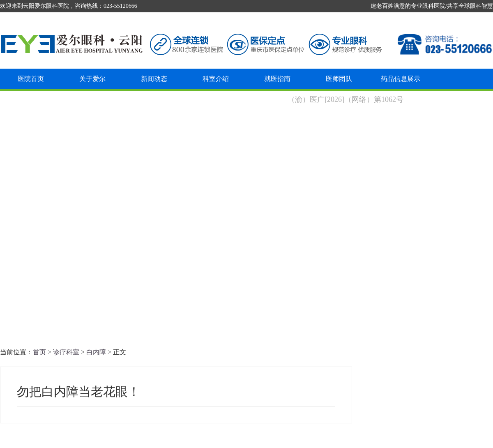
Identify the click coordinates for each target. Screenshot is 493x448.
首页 (39, 352)
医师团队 (339, 79)
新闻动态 (154, 79)
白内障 (96, 352)
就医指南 (277, 79)
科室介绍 (216, 79)
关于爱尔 (92, 79)
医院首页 (31, 79)
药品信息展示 (401, 79)
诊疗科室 (66, 352)
